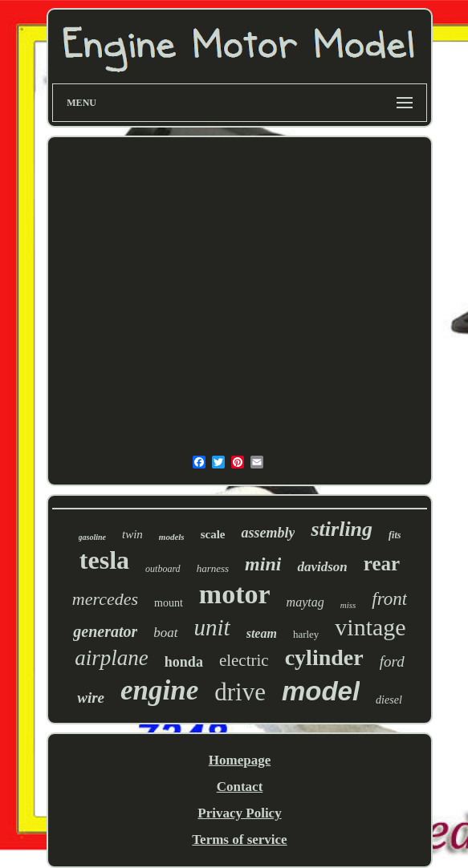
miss (348, 605)
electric (244, 660)
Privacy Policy (239, 813)
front (389, 599)
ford (392, 661)
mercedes (105, 599)
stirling (342, 529)
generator (105, 631)
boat (165, 633)
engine (159, 690)
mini (263, 564)
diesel (389, 700)
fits (395, 535)
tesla (104, 560)
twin (132, 534)
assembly (268, 533)
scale (213, 534)
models (172, 537)
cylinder (324, 657)
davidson (322, 567)
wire (91, 698)
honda (184, 662)
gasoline (92, 537)
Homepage (240, 760)
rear (382, 564)
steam (262, 633)
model (321, 691)
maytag (305, 602)
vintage (370, 627)
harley (306, 634)
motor (235, 594)
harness (213, 568)
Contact (240, 787)
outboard (163, 569)
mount (169, 603)
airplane (112, 658)
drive (240, 692)
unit (212, 627)
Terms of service (239, 840)
